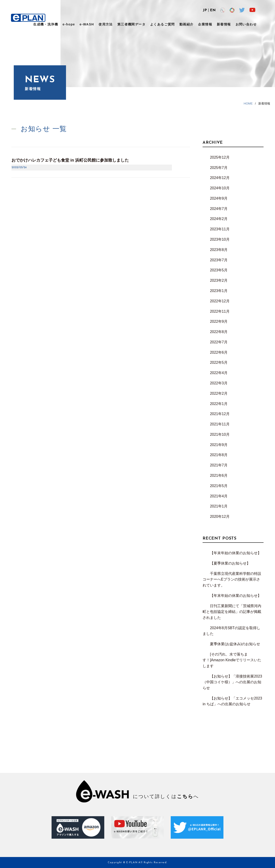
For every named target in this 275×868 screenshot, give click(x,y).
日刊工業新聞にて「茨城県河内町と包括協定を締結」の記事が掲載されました (232, 612)
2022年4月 (219, 373)
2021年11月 (220, 424)
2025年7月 (219, 168)
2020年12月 (220, 517)
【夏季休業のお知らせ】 (230, 563)
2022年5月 (219, 362)
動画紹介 (187, 24)
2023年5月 (219, 270)
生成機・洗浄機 (46, 24)
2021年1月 (219, 506)
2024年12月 (220, 178)
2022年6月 (219, 352)
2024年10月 (220, 188)
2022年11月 (220, 311)
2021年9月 (219, 445)
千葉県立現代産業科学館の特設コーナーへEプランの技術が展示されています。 (232, 579)
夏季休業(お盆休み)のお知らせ (235, 644)
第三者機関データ (131, 24)
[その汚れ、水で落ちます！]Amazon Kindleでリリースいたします (232, 660)
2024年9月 (219, 198)
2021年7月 (219, 465)
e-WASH (87, 24)
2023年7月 (219, 260)
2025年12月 (220, 157)
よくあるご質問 (162, 24)
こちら (185, 796)
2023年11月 (220, 229)
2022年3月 (219, 383)
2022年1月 (219, 404)
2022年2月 (219, 393)
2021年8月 (219, 455)
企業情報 (205, 24)
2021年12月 (220, 414)
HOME (248, 103)
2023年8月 (219, 250)
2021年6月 (219, 475)
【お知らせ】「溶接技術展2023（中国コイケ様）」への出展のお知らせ (232, 682)
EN (213, 10)
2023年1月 (219, 291)
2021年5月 (219, 486)
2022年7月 (219, 342)
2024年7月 (219, 209)
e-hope (69, 24)
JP (205, 10)
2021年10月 (220, 434)
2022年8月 (219, 332)
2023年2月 (219, 280)
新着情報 (224, 24)
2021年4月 (219, 496)
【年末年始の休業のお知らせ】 (236, 553)
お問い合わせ (246, 24)
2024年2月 (219, 219)
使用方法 (106, 24)
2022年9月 (219, 321)
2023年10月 (220, 239)
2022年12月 (220, 301)
